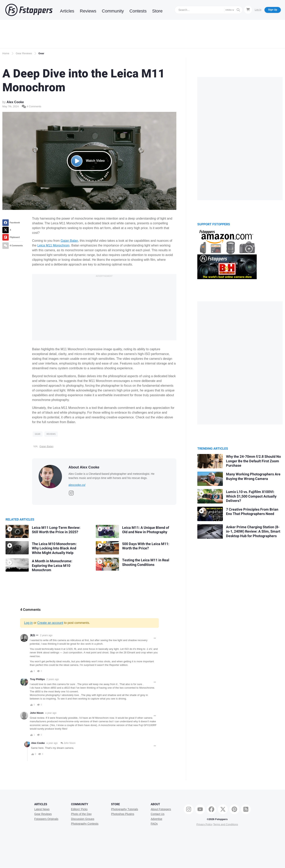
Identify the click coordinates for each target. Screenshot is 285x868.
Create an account (50, 623)
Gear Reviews (24, 53)
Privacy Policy (204, 824)
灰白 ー (34, 635)
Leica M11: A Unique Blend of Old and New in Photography (146, 530)
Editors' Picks (79, 809)
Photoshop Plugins (123, 814)
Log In (258, 10)
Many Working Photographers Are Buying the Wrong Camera (253, 477)
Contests (138, 11)
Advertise (156, 819)
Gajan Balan (69, 241)
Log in (28, 623)
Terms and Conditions (226, 824)
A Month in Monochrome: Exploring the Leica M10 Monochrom (52, 566)
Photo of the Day (81, 814)
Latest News (42, 809)
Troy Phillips (38, 679)
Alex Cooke (15, 102)
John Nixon (37, 713)
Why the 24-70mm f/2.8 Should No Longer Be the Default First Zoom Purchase (253, 461)
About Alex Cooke (84, 467)
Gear (41, 53)
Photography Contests (85, 824)
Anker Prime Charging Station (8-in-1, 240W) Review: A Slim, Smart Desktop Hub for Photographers (253, 532)
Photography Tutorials (124, 809)
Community (113, 11)
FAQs (154, 824)
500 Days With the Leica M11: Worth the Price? (146, 546)
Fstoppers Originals (46, 819)
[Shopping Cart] (248, 10)
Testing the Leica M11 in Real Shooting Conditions (146, 562)
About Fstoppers (161, 809)
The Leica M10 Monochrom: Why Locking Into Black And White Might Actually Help (54, 548)
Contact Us (157, 814)
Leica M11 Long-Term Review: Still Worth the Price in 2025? (56, 530)
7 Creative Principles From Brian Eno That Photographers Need (252, 512)
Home (6, 53)
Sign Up (273, 10)
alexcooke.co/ (77, 485)
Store (157, 11)
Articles (67, 11)
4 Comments (31, 106)
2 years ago (46, 635)
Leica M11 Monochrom (54, 245)
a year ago (51, 713)
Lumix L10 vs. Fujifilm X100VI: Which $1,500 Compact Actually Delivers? (251, 496)
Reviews (88, 11)
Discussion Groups (83, 819)
